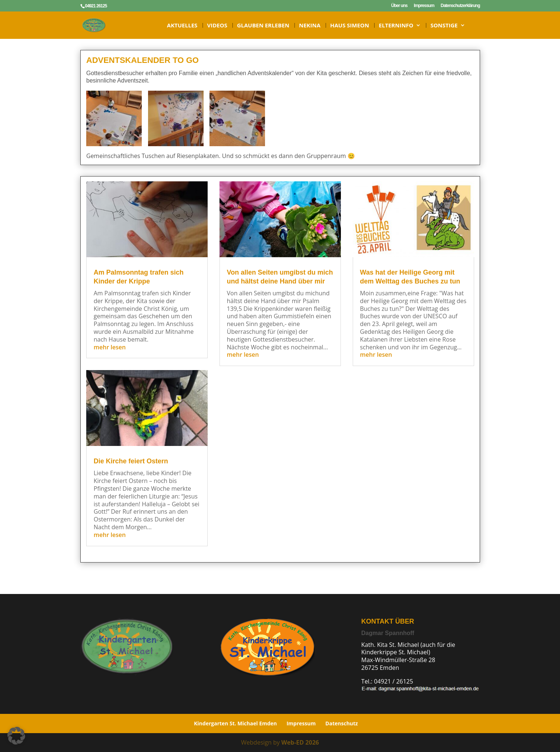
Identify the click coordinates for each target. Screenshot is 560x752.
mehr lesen (109, 347)
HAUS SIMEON (350, 26)
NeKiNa (310, 26)
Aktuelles (182, 26)
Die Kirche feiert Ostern (130, 461)
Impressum (424, 6)
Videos (217, 26)
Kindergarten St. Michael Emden (235, 723)
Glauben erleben (263, 26)
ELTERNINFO (396, 26)
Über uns (399, 6)
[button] (16, 736)
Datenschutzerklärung (460, 6)
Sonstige (444, 26)
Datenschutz (342, 723)
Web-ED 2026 (300, 742)
